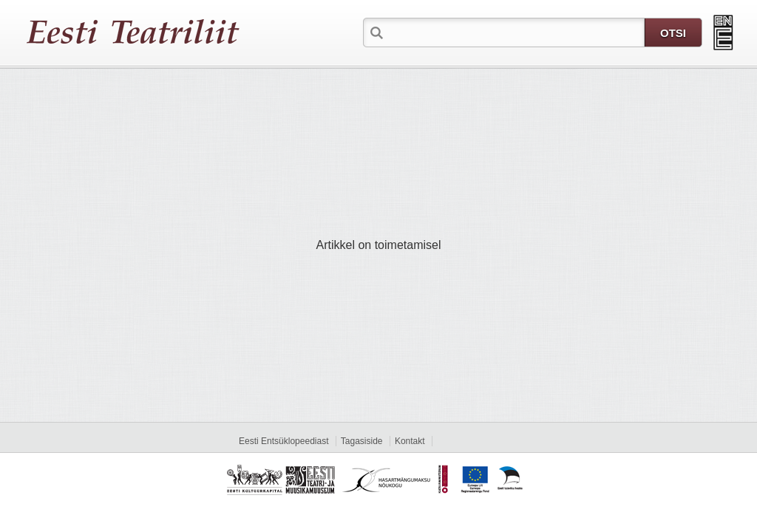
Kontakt (410, 441)
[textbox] (515, 32)
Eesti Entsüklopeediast (284, 441)
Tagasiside (362, 441)
